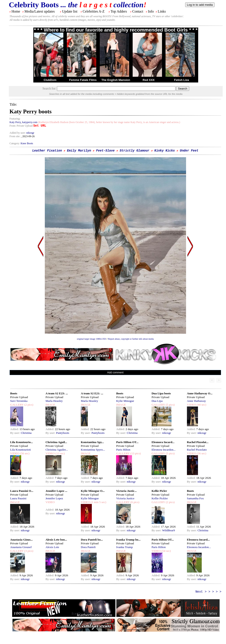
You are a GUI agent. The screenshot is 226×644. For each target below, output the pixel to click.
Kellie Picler (159, 491)
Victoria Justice (125, 498)
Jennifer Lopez (54, 498)
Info (151, 11)
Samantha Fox (195, 498)
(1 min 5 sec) (98, 502)
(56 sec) (24, 453)
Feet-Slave (105, 151)
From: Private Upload (21, 126)
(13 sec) (60, 453)
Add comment (115, 373)
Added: (15, 429)
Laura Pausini (18, 498)
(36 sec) (201, 453)
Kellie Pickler (160, 498)
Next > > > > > (208, 592)
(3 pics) (28, 551)
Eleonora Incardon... (164, 450)
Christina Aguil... (56, 442)
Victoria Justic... (126, 491)
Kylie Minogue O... (93, 491)
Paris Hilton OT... (127, 442)
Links (162, 11)
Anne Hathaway (196, 401)
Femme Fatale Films (83, 80)
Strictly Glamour (134, 151)
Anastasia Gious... (21, 540)
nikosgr (30, 133)
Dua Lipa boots (161, 393)
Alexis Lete (52, 547)
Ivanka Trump (124, 547)
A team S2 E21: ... (92, 393)
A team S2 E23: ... (57, 393)
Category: (15, 143)
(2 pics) (28, 405)
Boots (14, 393)
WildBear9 (169, 530)
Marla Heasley (54, 401)
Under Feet (189, 151)
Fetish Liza (182, 80)
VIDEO (191, 405)
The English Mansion (116, 80)
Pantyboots (63, 433)
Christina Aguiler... (57, 450)
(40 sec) (201, 405)
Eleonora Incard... (163, 442)
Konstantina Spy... (92, 442)
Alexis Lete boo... (56, 540)
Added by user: (18, 133)
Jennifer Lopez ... (56, 491)
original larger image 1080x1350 (91, 339)
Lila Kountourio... (22, 442)
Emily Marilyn (79, 151)
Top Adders (119, 11)
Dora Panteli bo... (92, 540)
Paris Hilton (123, 450)
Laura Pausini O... (22, 491)
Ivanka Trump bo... (128, 540)
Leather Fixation (47, 151)
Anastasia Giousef (21, 547)
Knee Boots (27, 143)
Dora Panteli (88, 547)
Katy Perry (15, 122)
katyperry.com (30, 122)
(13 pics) (135, 453)
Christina (26, 433)
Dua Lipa (157, 401)
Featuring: (15, 119)
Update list (70, 11)
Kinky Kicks (165, 151)
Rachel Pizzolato (197, 450)
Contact (138, 11)
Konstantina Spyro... (93, 450)
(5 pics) (170, 405)
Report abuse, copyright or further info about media (131, 339)
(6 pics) (134, 502)
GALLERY (17, 405)
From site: (15, 136)
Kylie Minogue (125, 401)
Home (16, 11)
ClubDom (50, 80)
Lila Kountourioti (21, 450)
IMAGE (50, 405)
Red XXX (149, 80)
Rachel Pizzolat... (198, 442)
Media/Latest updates (40, 11)
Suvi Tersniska (19, 401)
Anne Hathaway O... (200, 393)
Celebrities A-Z (93, 11)
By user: (15, 433)
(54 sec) (166, 551)
